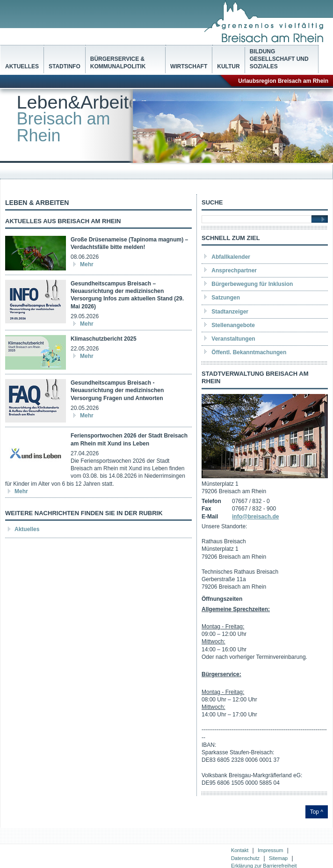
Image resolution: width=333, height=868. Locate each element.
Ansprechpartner (234, 270)
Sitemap (278, 858)
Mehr (87, 264)
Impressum (270, 850)
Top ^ (317, 812)
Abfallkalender (231, 257)
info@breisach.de (255, 517)
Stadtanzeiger (230, 312)
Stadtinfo (65, 66)
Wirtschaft (189, 66)
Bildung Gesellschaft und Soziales (279, 59)
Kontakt (240, 850)
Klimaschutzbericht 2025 (104, 339)
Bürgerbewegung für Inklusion (252, 284)
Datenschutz (245, 858)
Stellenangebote (233, 325)
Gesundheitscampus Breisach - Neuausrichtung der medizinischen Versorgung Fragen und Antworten (117, 390)
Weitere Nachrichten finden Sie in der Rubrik (84, 513)
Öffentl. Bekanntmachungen (249, 352)
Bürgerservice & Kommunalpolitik (118, 63)
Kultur (228, 66)
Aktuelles (22, 66)
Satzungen (226, 298)
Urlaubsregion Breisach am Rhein (283, 81)
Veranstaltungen (233, 339)
